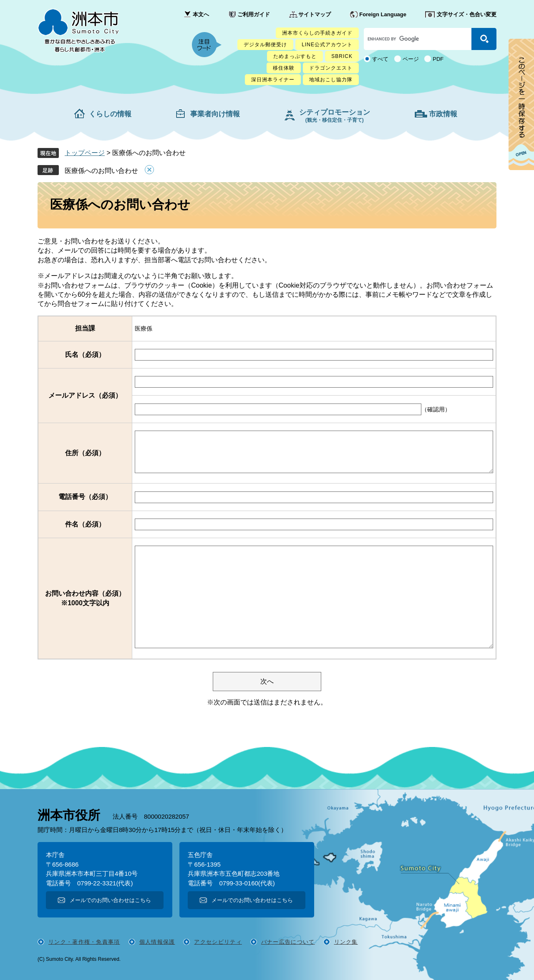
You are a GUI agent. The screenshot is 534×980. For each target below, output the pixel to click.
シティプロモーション (335, 116)
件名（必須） (85, 524)
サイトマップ (315, 14)
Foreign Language (383, 14)
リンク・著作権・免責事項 (84, 942)
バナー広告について (288, 942)
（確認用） (436, 409)
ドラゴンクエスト (331, 68)
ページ (411, 59)
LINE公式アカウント (327, 45)
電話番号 (85, 497)
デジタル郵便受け (265, 45)
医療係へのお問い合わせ (101, 171)
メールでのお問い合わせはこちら (110, 900)
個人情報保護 (157, 942)
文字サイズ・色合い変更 (467, 14)
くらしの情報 (110, 114)
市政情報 (443, 114)
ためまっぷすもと (295, 56)
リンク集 (346, 942)
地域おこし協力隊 (331, 80)
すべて (380, 59)
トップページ (85, 153)
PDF (438, 59)
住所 (85, 453)
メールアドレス (85, 395)
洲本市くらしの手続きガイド (317, 33)
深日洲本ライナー (273, 80)
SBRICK (342, 56)
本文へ (201, 14)
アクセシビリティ (218, 942)
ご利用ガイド (254, 14)
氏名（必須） (85, 355)
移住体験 (284, 68)
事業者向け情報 (215, 114)
